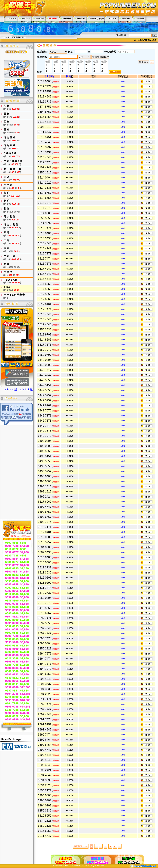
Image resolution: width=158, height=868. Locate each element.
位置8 (104, 62)
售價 (69, 76)
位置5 (80, 62)
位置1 (49, 62)
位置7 (96, 62)
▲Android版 (26, 390)
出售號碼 (49, 76)
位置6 (88, 62)
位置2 (57, 62)
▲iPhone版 (10, 390)
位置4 (73, 62)
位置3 (64, 62)
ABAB (123, 81)
